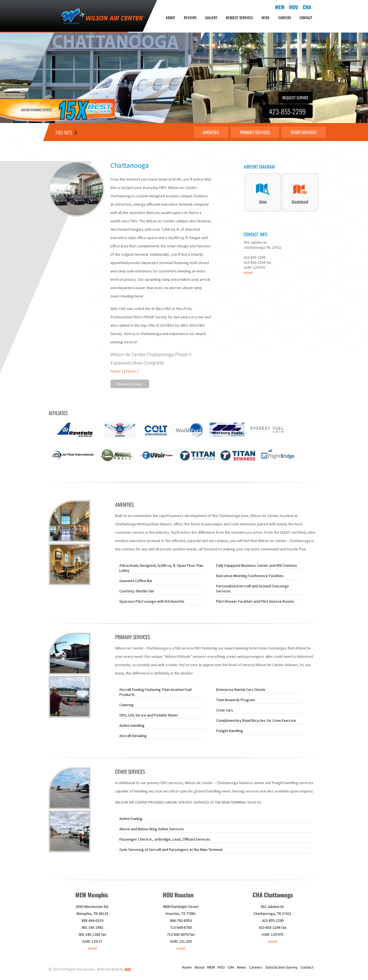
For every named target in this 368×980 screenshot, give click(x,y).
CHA (231, 967)
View (263, 192)
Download (300, 192)
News (265, 18)
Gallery (211, 18)
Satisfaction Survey (281, 967)
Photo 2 (132, 371)
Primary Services (246, 132)
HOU (221, 967)
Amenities (197, 132)
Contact (306, 18)
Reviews (190, 18)
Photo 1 (117, 371)
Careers (285, 18)
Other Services (301, 132)
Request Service (295, 98)
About (171, 18)
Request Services (239, 18)
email (248, 272)
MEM (211, 967)
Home (187, 967)
